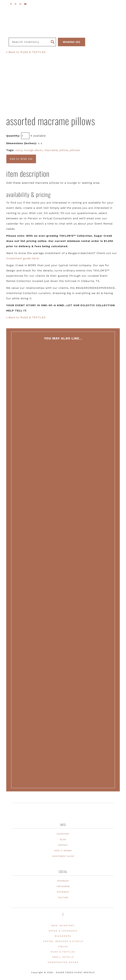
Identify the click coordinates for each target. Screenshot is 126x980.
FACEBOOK (63, 881)
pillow (64, 150)
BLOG (63, 839)
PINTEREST (63, 892)
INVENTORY (63, 834)
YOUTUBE (63, 898)
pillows (75, 150)
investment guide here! (23, 258)
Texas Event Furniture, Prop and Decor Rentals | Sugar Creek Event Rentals (63, 30)
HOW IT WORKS (63, 851)
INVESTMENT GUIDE (63, 856)
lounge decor (33, 150)
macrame (51, 150)
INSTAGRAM (63, 886)
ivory (19, 150)
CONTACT (63, 845)
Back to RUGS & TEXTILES (26, 52)
